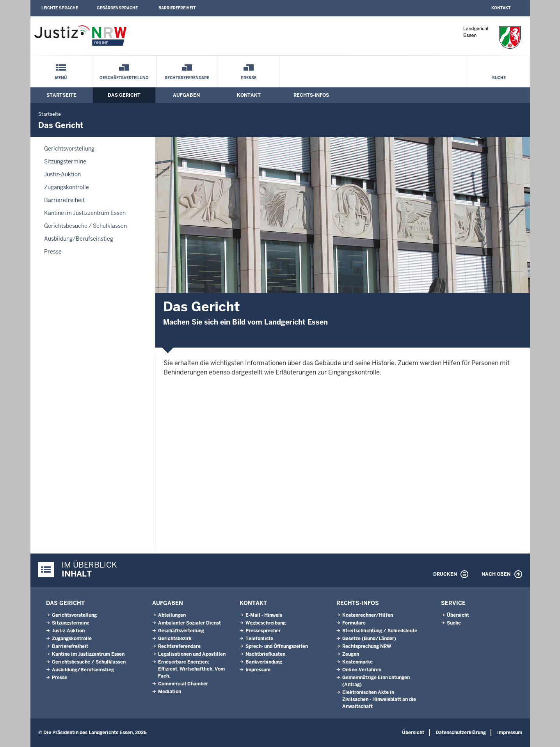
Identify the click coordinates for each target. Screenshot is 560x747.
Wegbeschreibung (266, 623)
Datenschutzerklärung (461, 733)
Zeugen (351, 654)
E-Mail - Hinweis (264, 615)
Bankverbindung (264, 662)
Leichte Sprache (60, 8)
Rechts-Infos (311, 95)
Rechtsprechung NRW (367, 646)
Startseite (61, 95)
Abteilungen (172, 615)
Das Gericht (124, 95)
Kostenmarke (357, 662)
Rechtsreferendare (187, 78)
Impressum (258, 670)
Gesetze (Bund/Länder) (369, 639)
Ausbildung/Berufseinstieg (79, 239)
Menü (61, 78)
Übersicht (458, 615)
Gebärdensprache (117, 8)
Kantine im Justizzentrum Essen (85, 213)
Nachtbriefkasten (265, 654)
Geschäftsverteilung (124, 78)
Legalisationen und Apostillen (192, 654)
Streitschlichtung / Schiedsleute (380, 631)
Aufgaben (186, 95)
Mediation (170, 692)
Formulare (354, 623)
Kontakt (501, 8)
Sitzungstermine (65, 161)
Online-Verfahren (362, 670)
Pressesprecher (263, 631)
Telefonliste (259, 639)
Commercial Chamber (183, 684)
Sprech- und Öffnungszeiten (277, 646)
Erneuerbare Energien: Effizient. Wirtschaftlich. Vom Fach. (191, 669)
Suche (499, 78)
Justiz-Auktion (62, 174)
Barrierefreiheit (177, 8)
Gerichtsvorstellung (69, 149)
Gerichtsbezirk (175, 639)
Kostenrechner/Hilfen (368, 615)
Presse (249, 78)
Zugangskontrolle (67, 187)
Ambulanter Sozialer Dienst (189, 623)
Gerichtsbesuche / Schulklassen (85, 226)
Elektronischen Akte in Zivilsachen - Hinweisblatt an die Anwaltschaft (379, 699)
